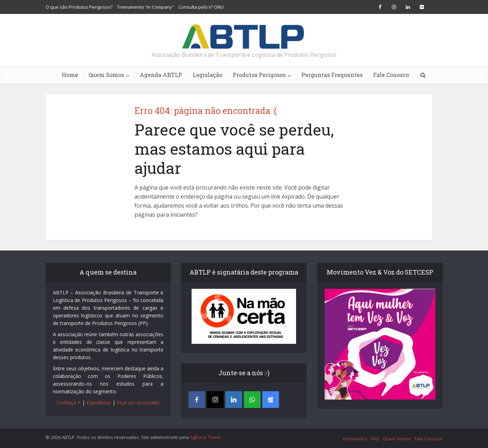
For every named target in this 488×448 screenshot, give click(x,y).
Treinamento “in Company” (145, 7)
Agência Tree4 (205, 437)
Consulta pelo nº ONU (201, 7)
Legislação (207, 75)
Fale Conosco (391, 75)
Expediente (99, 403)
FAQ (375, 439)
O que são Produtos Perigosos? (79, 7)
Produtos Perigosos (259, 75)
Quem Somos (106, 75)
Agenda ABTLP (161, 75)
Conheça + (69, 403)
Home (70, 75)
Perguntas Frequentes (332, 75)
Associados (355, 439)
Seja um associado (138, 403)
